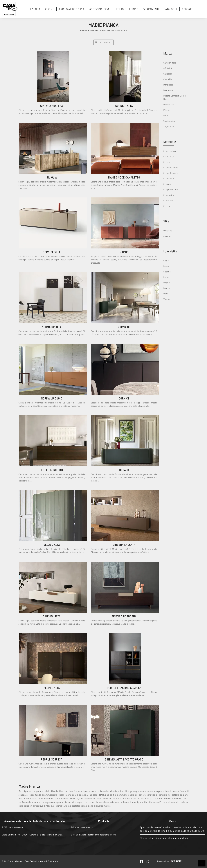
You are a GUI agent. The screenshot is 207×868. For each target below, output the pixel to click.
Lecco (166, 266)
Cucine (50, 9)
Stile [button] (166, 221)
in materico (169, 195)
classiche (168, 231)
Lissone (167, 272)
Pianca (166, 110)
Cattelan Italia (170, 63)
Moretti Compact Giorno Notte (175, 97)
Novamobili (169, 104)
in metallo (168, 200)
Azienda (35, 9)
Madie (110, 30)
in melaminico (170, 151)
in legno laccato (171, 189)
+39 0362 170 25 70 (86, 827)
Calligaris (168, 74)
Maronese (168, 90)
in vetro (167, 206)
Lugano (167, 277)
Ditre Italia (168, 85)
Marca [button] (167, 53)
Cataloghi (170, 9)
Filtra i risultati (103, 42)
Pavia (166, 294)
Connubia (168, 79)
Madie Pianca (121, 30)
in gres (167, 162)
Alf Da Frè (168, 68)
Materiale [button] (170, 142)
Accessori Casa (100, 9)
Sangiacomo (169, 121)
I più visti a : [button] (171, 251)
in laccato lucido (171, 167)
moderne (168, 236)
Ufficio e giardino (127, 9)
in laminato (169, 178)
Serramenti (151, 9)
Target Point (169, 126)
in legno (167, 184)
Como (166, 261)
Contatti (188, 9)
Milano (167, 283)
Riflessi (167, 115)
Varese (167, 299)
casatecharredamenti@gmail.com (98, 835)
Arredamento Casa (72, 9)
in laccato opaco (171, 173)
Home (83, 30)
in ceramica (169, 156)
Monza (166, 288)
